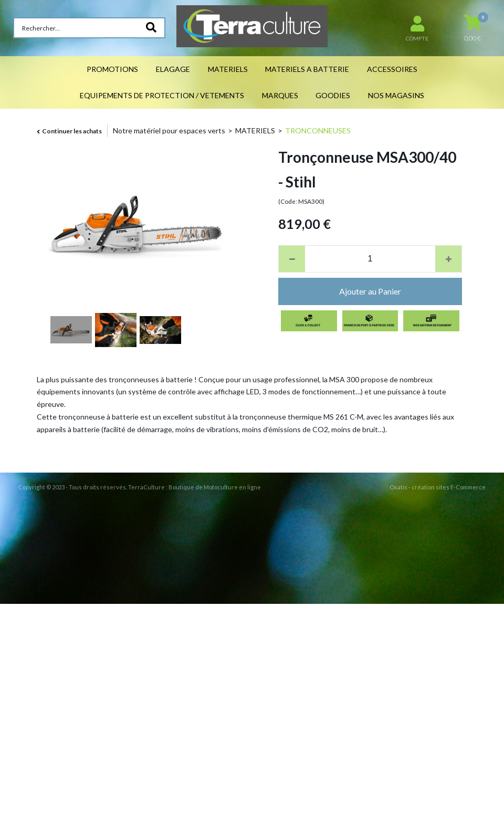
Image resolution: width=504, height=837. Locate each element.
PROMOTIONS (112, 69)
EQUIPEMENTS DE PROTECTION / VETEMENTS (162, 95)
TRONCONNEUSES (318, 130)
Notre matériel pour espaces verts (169, 130)
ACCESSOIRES (392, 69)
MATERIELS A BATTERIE (307, 69)
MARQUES (280, 95)
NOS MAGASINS (396, 95)
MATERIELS (228, 69)
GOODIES (333, 95)
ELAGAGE (173, 69)
